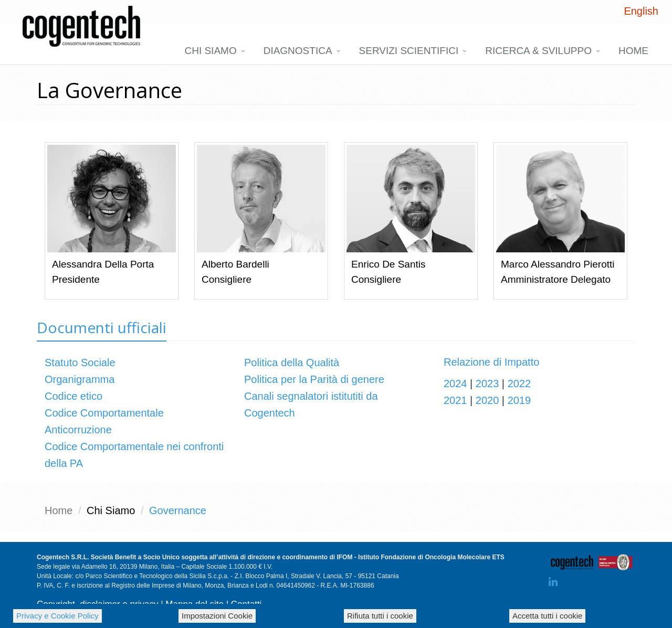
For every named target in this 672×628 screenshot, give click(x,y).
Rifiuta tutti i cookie (380, 616)
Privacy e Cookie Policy (57, 616)
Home (633, 51)
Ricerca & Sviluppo (538, 51)
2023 (487, 384)
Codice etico (73, 396)
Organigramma (80, 379)
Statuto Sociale (80, 363)
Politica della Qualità (292, 363)
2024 (455, 384)
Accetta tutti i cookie (547, 616)
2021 (455, 400)
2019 (519, 400)
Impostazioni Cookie (217, 616)
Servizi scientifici (409, 51)
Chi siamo (210, 51)
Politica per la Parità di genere (314, 379)
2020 (487, 400)
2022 (519, 384)
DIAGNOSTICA (298, 51)
